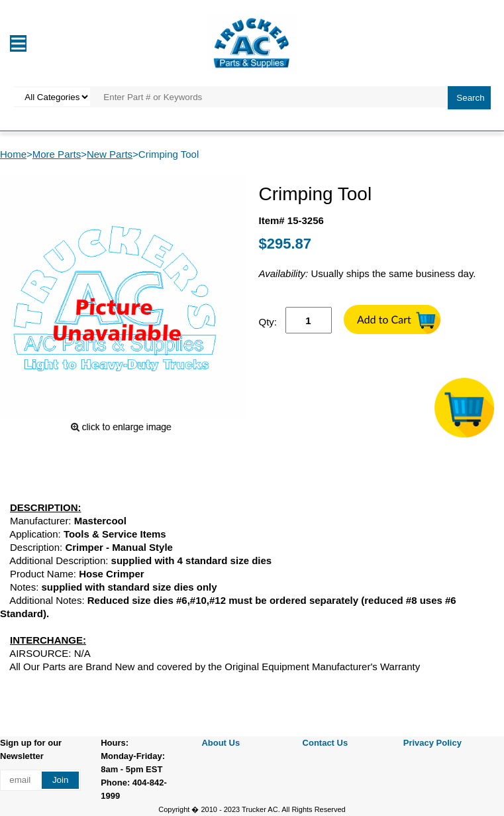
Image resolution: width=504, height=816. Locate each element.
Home (13, 154)
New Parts (110, 154)
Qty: (268, 322)
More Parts (57, 154)
